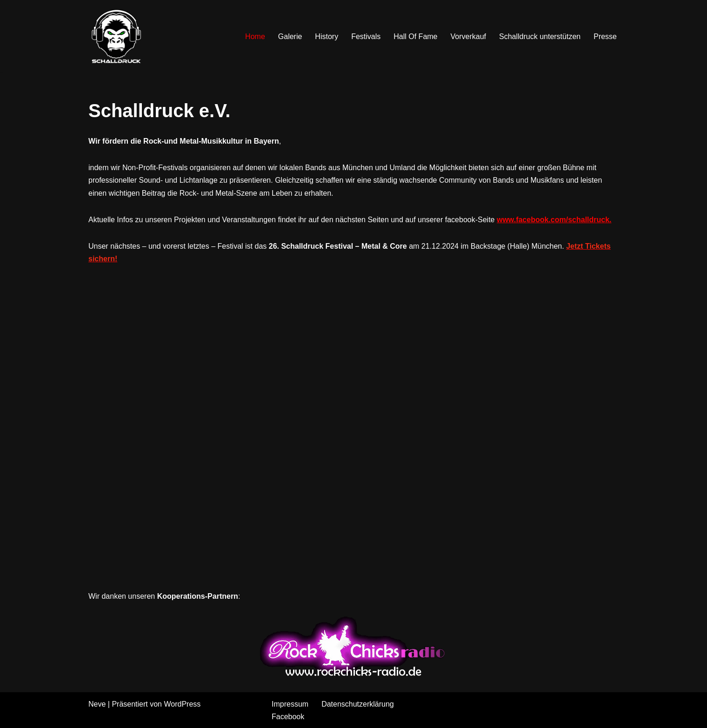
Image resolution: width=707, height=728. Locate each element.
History (327, 36)
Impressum (290, 704)
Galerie (290, 36)
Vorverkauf (468, 36)
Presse (605, 36)
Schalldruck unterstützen (540, 36)
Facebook (288, 717)
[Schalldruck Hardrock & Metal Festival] (116, 36)
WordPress (182, 704)
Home (255, 36)
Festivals (366, 36)
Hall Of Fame (415, 36)
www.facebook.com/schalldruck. (554, 220)
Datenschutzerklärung (358, 704)
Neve (97, 704)
